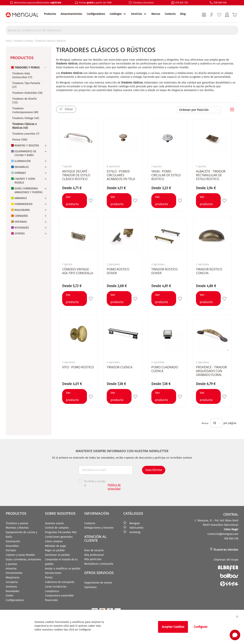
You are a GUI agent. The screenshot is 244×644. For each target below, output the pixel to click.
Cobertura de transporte (60, 582)
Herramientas (24, 204)
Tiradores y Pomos (23, 41)
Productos (50, 14)
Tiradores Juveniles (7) (26, 134)
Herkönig (132, 532)
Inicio (9, 41)
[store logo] (22, 15)
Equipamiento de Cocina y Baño (25, 153)
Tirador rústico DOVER (164, 271)
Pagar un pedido (55, 550)
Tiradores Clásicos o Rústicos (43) (24, 126)
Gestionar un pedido (57, 555)
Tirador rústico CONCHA (209, 271)
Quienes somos (54, 523)
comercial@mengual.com (223, 534)
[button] (91, 201)
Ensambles (22, 167)
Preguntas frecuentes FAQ (61, 532)
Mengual (132, 523)
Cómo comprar (54, 541)
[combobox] (122, 30)
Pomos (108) (20, 140)
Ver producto (72, 201)
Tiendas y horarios (143, 3)
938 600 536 (220, 3)
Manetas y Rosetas (27, 146)
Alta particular (93, 559)
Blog (183, 14)
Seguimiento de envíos (98, 583)
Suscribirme (154, 470)
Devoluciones (53, 573)
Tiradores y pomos (17, 523)
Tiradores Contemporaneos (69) (25, 110)
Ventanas (21, 222)
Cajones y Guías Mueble (25, 181)
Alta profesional (94, 555)
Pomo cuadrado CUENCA (165, 369)
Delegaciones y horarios (99, 528)
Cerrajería (21, 216)
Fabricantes (133, 528)
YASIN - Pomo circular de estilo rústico (166, 175)
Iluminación (23, 161)
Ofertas (20, 234)
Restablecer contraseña (99, 564)
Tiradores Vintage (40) (26, 118)
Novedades (22, 228)
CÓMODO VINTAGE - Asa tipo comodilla (78, 271)
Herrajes (20, 173)
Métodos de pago (55, 546)
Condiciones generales (59, 537)
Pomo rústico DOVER (118, 271)
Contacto (170, 14)
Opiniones (90, 587)
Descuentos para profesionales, (38, 3)
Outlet (10, 596)
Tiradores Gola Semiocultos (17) (22, 75)
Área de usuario (94, 550)
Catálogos (116, 14)
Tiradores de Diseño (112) (24, 101)
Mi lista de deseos (219, 15)
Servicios (136, 14)
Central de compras (57, 528)
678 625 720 (182, 3)
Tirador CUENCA (120, 367)
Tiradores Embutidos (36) (27, 93)
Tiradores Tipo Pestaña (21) (26, 85)
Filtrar (69, 109)
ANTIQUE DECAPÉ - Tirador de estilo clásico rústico (76, 175)
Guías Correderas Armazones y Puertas (28, 190)
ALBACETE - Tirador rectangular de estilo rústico (211, 175)
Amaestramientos (71, 14)
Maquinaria (22, 210)
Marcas (156, 14)
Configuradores (96, 14)
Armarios (21, 198)
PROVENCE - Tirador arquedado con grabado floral (211, 371)
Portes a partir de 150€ (95, 3)
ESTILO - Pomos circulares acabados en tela (121, 175)
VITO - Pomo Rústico (78, 367)
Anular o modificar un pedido (63, 569)
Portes (49, 578)
